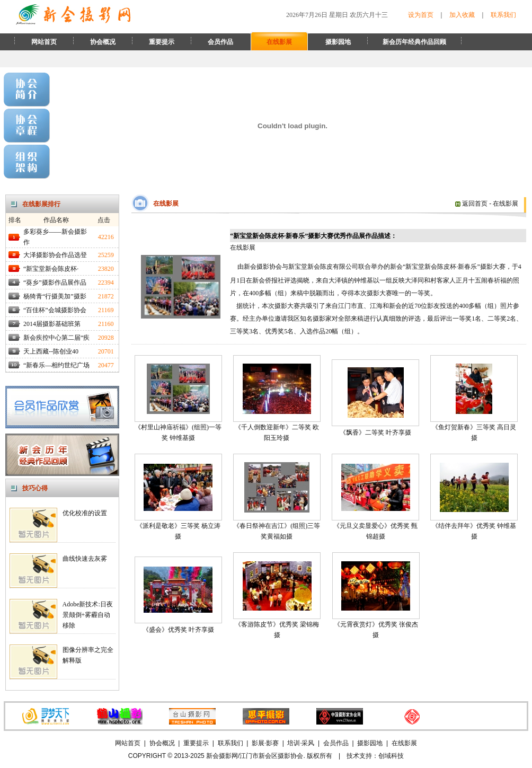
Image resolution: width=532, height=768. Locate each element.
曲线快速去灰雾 (85, 559)
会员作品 (220, 42)
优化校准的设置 (85, 513)
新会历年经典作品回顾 (414, 42)
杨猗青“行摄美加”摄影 (55, 296)
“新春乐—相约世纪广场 (56, 365)
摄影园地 (338, 42)
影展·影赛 (265, 743)
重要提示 (162, 42)
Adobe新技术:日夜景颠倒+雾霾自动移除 (88, 615)
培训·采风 (301, 743)
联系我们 (503, 15)
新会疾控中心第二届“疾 (56, 338)
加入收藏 (462, 15)
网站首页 (44, 42)
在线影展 (279, 42)
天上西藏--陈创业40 (51, 351)
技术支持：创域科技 (375, 756)
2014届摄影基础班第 (52, 324)
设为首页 (421, 15)
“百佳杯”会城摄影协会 (55, 310)
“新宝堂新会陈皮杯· (51, 269)
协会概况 (103, 42)
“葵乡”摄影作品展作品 (55, 283)
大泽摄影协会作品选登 (55, 255)
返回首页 (471, 204)
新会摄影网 (222, 756)
